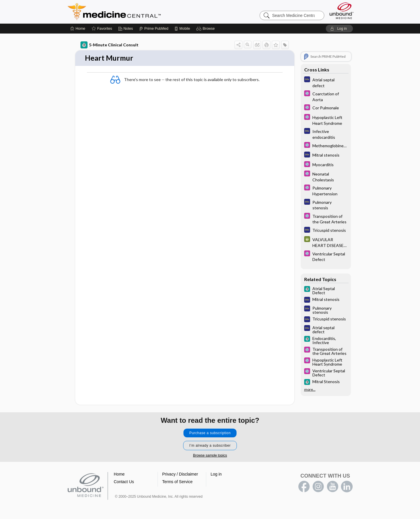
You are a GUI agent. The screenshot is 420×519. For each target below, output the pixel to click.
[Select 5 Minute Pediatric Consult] (326, 96)
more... (310, 390)
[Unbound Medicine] (342, 11)
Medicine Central (140, 12)
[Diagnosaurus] (326, 82)
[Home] (78, 29)
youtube (332, 487)
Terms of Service (177, 482)
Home (119, 474)
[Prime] (154, 29)
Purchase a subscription (210, 433)
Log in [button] (216, 474)
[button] (206, 29)
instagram (318, 487)
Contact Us (124, 482)
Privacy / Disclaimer (180, 474)
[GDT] (326, 242)
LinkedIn (347, 487)
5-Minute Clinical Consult (110, 45)
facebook (304, 487)
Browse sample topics (210, 456)
